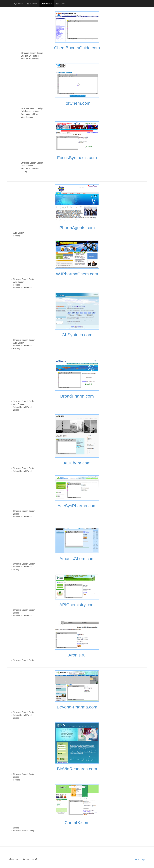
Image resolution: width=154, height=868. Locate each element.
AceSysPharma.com (77, 506)
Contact (61, 4)
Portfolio (46, 4)
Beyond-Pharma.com (77, 707)
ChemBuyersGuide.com (77, 48)
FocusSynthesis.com (77, 158)
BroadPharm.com (77, 396)
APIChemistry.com (77, 605)
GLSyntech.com (77, 335)
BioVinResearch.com (77, 769)
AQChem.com (77, 463)
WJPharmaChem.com (77, 274)
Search (18, 4)
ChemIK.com (77, 823)
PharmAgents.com (77, 228)
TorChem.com (77, 103)
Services (32, 4)
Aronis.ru (77, 655)
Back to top (139, 859)
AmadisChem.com (77, 559)
